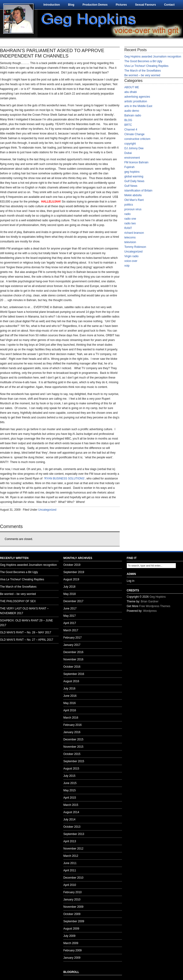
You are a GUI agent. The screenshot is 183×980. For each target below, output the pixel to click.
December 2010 (73, 878)
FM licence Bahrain (136, 162)
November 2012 (73, 849)
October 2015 (72, 754)
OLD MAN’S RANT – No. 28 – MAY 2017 (26, 632)
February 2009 (72, 950)
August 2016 (71, 681)
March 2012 (71, 856)
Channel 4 (131, 130)
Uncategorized (47, 510)
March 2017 (71, 630)
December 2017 (73, 601)
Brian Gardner (150, 601)
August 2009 (71, 929)
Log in (131, 581)
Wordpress (150, 611)
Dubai (128, 153)
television (130, 242)
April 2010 (70, 885)
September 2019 (74, 572)
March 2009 (71, 943)
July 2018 (69, 587)
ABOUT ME (132, 87)
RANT (128, 228)
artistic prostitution (136, 101)
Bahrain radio (133, 115)
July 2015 (69, 776)
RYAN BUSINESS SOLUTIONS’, (65, 479)
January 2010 (72, 900)
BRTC (128, 125)
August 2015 (71, 769)
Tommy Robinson (135, 247)
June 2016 (70, 696)
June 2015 (70, 783)
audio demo (132, 111)
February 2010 (72, 892)
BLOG (128, 120)
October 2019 (72, 565)
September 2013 (74, 834)
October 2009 (72, 914)
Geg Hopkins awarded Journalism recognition (153, 57)
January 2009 (72, 958)
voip (127, 266)
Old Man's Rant (134, 200)
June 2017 (70, 609)
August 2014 (71, 812)
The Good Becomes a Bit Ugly (143, 61)
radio (128, 214)
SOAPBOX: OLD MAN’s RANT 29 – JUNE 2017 (27, 623)
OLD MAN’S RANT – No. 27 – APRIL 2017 (27, 640)
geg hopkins (132, 172)
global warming (134, 176)
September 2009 (74, 921)
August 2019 (71, 579)
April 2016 (70, 710)
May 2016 (70, 703)
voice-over (131, 261)
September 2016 (74, 674)
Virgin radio (131, 256)
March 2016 (71, 718)
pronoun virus (133, 209)
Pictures (121, 5)
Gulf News (131, 186)
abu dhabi (131, 92)
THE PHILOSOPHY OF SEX (18, 601)
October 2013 (72, 827)
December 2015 (73, 739)
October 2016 (72, 667)
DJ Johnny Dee (134, 148)
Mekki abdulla (133, 195)
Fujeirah (129, 167)
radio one (130, 219)
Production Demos (95, 5)
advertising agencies (137, 97)
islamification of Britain (138, 191)
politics (129, 205)
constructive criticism (137, 139)
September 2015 (74, 761)
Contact (169, 5)
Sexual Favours (146, 5)
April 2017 (70, 623)
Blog (71, 5)
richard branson (134, 233)
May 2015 (70, 790)
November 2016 (73, 659)
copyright (130, 144)
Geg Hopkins (158, 597)
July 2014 (69, 819)
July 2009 (69, 936)
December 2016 (73, 652)
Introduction (52, 5)
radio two (130, 223)
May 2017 (70, 616)
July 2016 (69, 689)
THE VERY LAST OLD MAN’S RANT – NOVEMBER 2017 (24, 611)
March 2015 (71, 805)
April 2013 (70, 841)
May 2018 (70, 594)
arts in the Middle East (138, 106)
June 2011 (70, 863)
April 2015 (70, 798)
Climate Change (134, 134)
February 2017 (72, 638)
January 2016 (72, 732)
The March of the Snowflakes (143, 71)
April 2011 (70, 870)
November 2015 (73, 747)
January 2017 (72, 645)
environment (132, 158)
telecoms (130, 237)
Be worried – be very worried (142, 75)
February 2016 (72, 725)
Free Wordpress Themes (155, 606)
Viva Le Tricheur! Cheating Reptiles (146, 66)
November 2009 (73, 907)
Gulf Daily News (134, 181)
